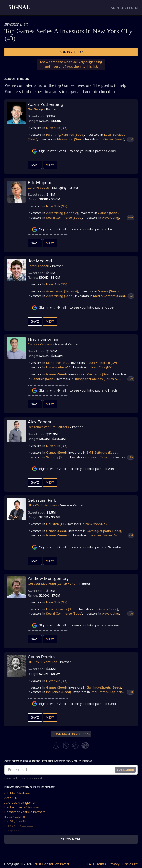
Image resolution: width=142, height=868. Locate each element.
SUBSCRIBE (125, 770)
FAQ (90, 864)
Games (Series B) (101, 457)
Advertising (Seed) (60, 296)
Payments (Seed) (99, 374)
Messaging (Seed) (70, 139)
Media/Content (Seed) (109, 296)
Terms (101, 864)
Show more (71, 839)
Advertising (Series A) (62, 213)
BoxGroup (35, 109)
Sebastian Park (42, 500)
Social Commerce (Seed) (64, 218)
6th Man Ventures (18, 793)
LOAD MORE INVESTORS (71, 734)
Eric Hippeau (40, 183)
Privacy (114, 864)
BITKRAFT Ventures (42, 505)
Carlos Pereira (41, 657)
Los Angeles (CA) (59, 367)
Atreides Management (21, 803)
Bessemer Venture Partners (48, 427)
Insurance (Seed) (58, 692)
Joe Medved (40, 261)
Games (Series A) (104, 535)
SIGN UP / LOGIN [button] (124, 8)
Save (35, 165)
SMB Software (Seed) (102, 453)
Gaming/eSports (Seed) (104, 531)
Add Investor (71, 52)
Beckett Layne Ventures (22, 807)
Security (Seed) (57, 457)
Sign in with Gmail (48, 151)
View (50, 165)
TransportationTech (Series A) (96, 379)
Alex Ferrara (39, 422)
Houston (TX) (56, 524)
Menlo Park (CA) (58, 363)
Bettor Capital (15, 817)
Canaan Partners (40, 344)
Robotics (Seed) (43, 379)
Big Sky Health (15, 821)
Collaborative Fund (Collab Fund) (52, 584)
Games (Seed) (114, 139)
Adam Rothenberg (45, 104)
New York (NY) (57, 128)
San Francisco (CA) (103, 363)
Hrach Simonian (43, 339)
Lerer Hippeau (38, 188)
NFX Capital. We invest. (52, 864)
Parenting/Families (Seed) (65, 135)
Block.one (12, 831)
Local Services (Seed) (62, 609)
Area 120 (11, 798)
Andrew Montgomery (48, 579)
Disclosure (130, 864)
